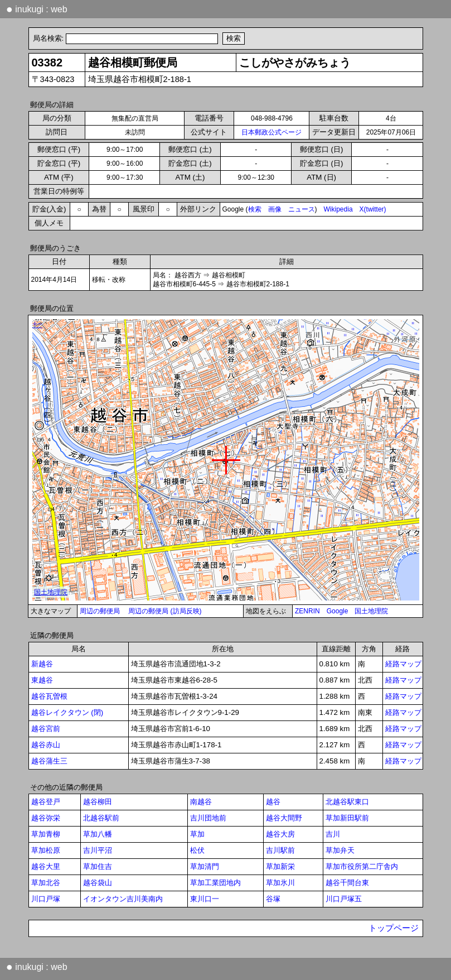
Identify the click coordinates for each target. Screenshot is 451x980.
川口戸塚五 (344, 899)
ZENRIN (307, 611)
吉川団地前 (208, 818)
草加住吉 (98, 866)
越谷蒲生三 (49, 761)
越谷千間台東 (347, 883)
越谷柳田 (98, 802)
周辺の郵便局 (100, 611)
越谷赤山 (46, 745)
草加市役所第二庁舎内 (362, 866)
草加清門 (205, 866)
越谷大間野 (284, 818)
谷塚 (273, 899)
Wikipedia (338, 209)
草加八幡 (98, 834)
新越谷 (42, 664)
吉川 (333, 834)
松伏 (197, 850)
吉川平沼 (98, 850)
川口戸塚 (46, 899)
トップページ (394, 928)
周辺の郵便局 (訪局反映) (165, 611)
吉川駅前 (280, 850)
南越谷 (201, 802)
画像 (275, 209)
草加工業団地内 (215, 883)
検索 (255, 209)
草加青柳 (46, 834)
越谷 (273, 802)
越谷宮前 (46, 729)
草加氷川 (280, 883)
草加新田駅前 (347, 818)
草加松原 (46, 850)
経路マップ (403, 664)
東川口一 (205, 899)
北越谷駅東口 (347, 802)
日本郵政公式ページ (271, 132)
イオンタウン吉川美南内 (123, 899)
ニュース (302, 209)
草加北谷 (46, 883)
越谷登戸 (46, 802)
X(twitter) (373, 209)
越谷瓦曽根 (49, 696)
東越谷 (42, 680)
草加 (197, 834)
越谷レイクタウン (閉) (67, 712)
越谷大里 (46, 866)
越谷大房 (280, 834)
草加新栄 (280, 866)
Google (338, 611)
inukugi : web (37, 9)
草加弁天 (340, 850)
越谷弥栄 (46, 818)
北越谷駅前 (101, 818)
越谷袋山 (98, 883)
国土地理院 (371, 611)
